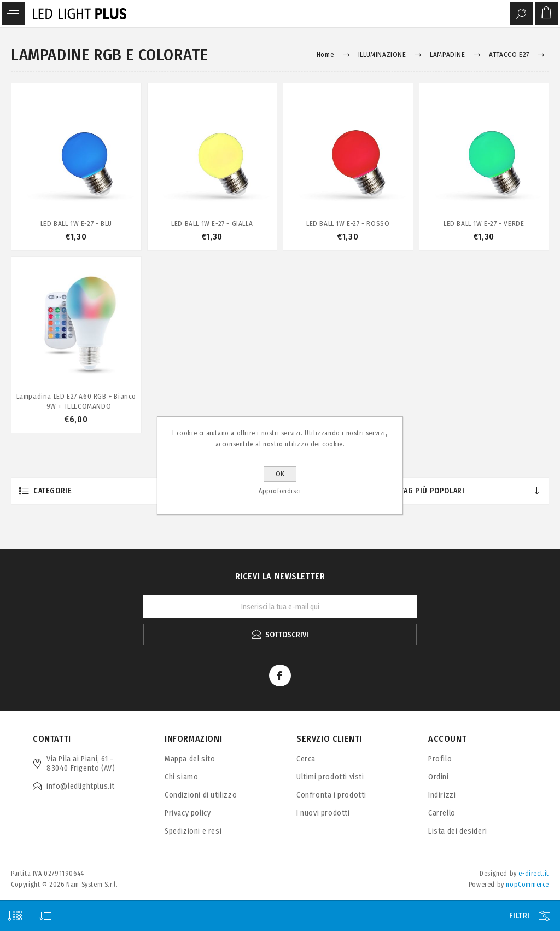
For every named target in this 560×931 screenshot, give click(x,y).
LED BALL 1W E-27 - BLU (76, 223)
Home (325, 54)
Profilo (440, 759)
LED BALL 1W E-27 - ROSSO (348, 223)
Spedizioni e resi (193, 831)
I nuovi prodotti (323, 813)
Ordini (439, 777)
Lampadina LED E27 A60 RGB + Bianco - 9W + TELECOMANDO (76, 401)
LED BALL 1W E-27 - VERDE (484, 223)
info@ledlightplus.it (81, 786)
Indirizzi (442, 795)
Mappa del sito (190, 759)
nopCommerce (527, 885)
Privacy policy (188, 813)
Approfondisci (280, 491)
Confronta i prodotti (331, 795)
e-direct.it (534, 874)
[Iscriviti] (280, 607)
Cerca (306, 759)
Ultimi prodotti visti (330, 777)
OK (280, 474)
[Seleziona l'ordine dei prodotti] (45, 916)
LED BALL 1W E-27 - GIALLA (212, 223)
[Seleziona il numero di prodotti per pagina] (15, 916)
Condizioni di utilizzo (201, 795)
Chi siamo (181, 777)
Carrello (442, 813)
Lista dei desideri (458, 831)
